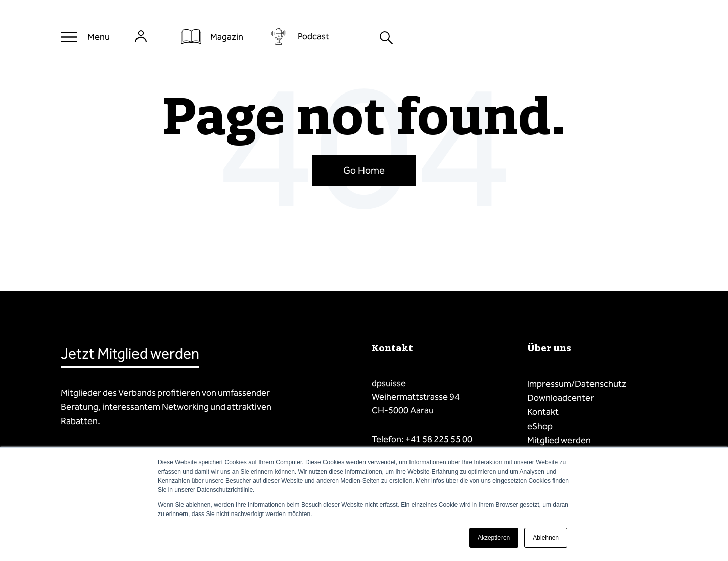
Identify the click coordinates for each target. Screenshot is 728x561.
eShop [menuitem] (540, 426)
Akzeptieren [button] (494, 538)
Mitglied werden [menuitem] (559, 440)
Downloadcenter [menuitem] (561, 398)
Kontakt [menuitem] (543, 412)
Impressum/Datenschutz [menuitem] (577, 384)
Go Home (364, 170)
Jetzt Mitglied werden (130, 354)
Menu (99, 37)
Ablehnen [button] (546, 538)
